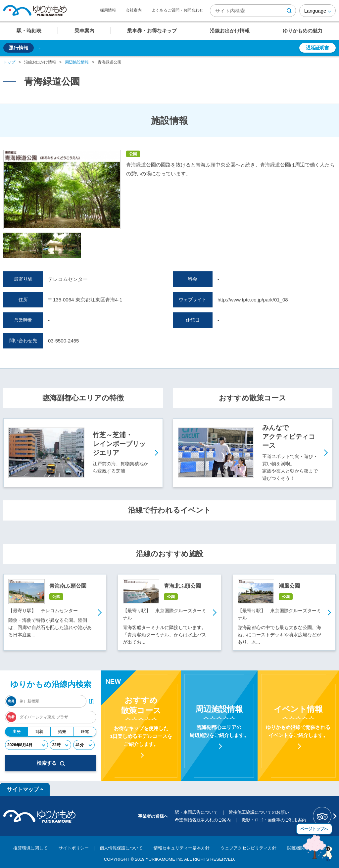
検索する (51, 763)
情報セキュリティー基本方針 (182, 848)
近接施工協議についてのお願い (259, 812)
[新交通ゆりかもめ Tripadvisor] (324, 816)
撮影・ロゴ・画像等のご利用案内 (274, 820)
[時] (60, 745)
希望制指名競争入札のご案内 (203, 820)
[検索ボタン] (289, 11)
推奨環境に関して (30, 848)
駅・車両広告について (196, 812)
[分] (84, 745)
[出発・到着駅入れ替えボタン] (91, 701)
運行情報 (19, 48)
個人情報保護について (121, 848)
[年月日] (26, 745)
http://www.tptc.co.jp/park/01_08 (253, 300)
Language (315, 11)
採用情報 (108, 10)
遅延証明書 (317, 48)
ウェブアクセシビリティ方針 (248, 848)
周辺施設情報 (77, 62)
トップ (9, 62)
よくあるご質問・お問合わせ (177, 10)
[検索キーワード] (253, 11)
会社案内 (134, 10)
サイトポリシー (74, 848)
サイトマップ (23, 789)
